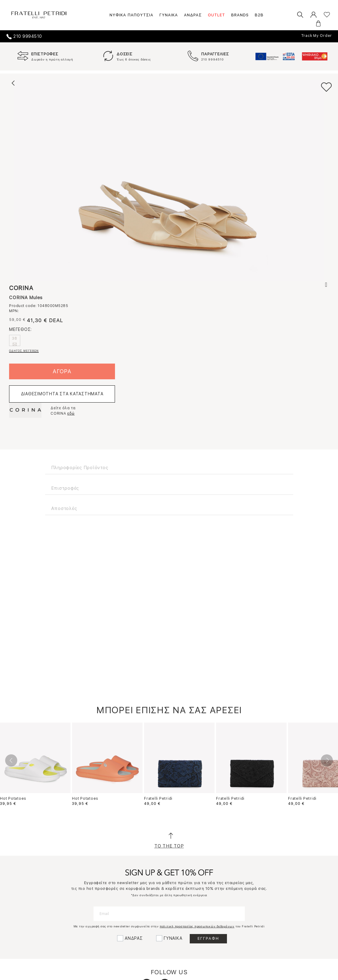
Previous (11, 760)
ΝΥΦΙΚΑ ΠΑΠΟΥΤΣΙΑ (131, 15)
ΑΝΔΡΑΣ (193, 15)
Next (327, 760)
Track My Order (317, 36)
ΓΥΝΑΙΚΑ (169, 15)
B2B (259, 15)
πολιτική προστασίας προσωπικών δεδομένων (197, 926)
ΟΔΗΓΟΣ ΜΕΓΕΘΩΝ (24, 351)
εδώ (71, 413)
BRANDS (240, 15)
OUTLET (217, 15)
